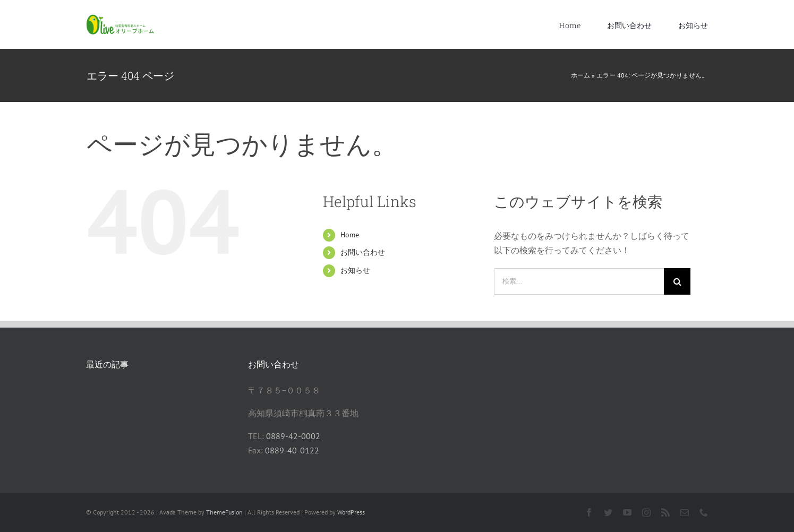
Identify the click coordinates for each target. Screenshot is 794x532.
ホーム (580, 75)
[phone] (704, 512)
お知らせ (355, 270)
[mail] (685, 512)
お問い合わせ (363, 252)
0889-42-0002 (293, 436)
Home (350, 235)
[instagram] (646, 512)
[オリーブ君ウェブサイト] (121, 19)
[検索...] (579, 281)
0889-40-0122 (292, 450)
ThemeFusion (224, 512)
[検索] (677, 281)
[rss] (665, 512)
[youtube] (627, 512)
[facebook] (589, 512)
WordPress (351, 512)
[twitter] (608, 512)
